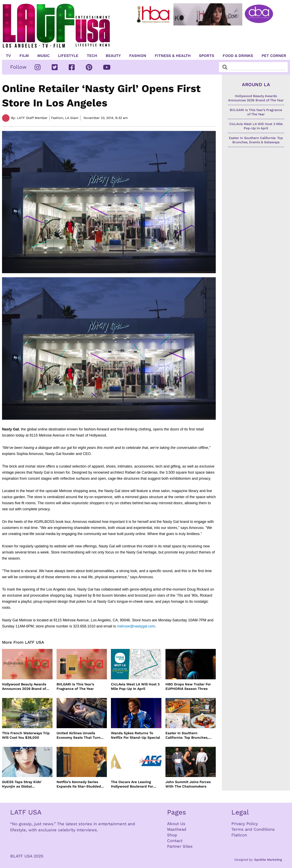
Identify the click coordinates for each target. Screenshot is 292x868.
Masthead (177, 829)
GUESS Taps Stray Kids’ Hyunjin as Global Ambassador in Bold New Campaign (23, 784)
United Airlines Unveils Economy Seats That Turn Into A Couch (79, 735)
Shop (172, 835)
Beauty (113, 56)
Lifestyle (68, 56)
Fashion (138, 56)
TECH (92, 56)
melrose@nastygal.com (136, 626)
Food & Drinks (238, 56)
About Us (176, 824)
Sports (207, 56)
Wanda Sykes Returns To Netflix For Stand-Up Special (135, 735)
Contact (175, 841)
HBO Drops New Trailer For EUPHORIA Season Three (188, 686)
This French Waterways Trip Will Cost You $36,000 (26, 735)
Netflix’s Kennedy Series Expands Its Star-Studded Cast (79, 784)
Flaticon (239, 835)
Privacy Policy (245, 824)
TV (8, 56)
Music (43, 56)
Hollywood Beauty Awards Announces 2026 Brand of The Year (24, 687)
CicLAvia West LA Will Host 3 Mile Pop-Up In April (135, 686)
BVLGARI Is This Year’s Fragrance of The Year (75, 686)
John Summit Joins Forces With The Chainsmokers (188, 784)
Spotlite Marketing (268, 860)
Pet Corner (274, 56)
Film (24, 56)
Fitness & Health (173, 56)
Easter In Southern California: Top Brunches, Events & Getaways (187, 735)
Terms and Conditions (253, 829)
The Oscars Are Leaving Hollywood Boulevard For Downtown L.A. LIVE (132, 784)
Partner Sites (180, 846)
